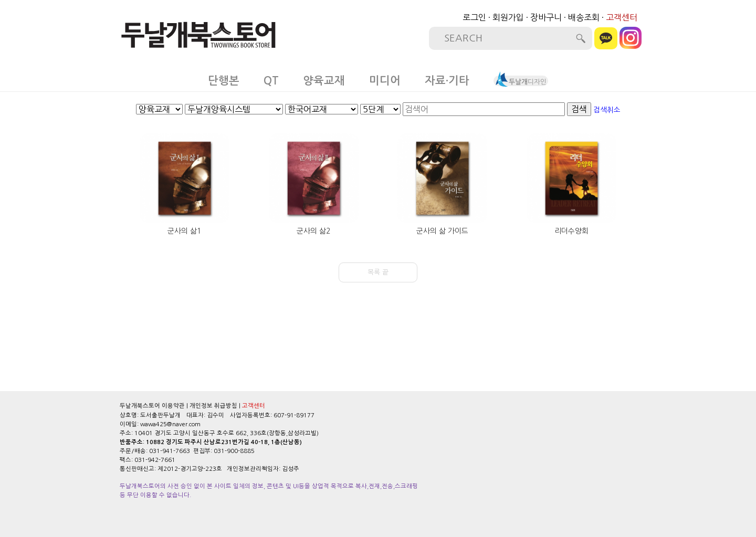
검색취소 (607, 110)
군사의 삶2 (313, 231)
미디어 (385, 81)
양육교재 (324, 81)
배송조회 (584, 17)
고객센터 (622, 17)
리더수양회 (571, 231)
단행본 (224, 81)
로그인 (474, 17)
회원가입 (508, 17)
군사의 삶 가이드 (442, 231)
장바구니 (546, 17)
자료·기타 (447, 81)
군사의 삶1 (184, 231)
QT (271, 81)
